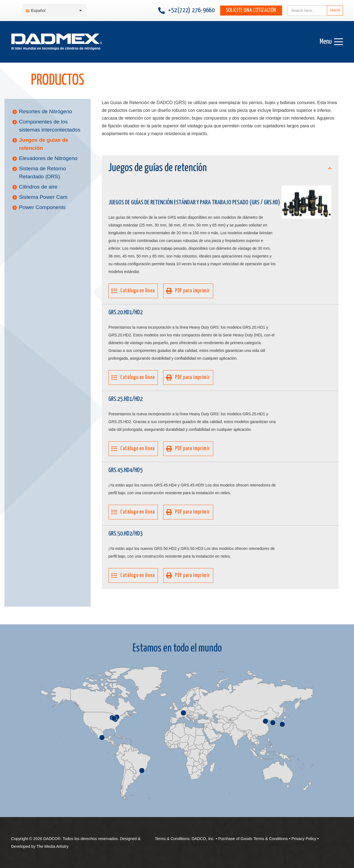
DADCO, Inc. (203, 839)
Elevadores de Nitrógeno (48, 158)
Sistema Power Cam (43, 197)
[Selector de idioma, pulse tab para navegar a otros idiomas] (54, 11)
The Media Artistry (53, 846)
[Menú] (331, 42)
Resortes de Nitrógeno (46, 111)
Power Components (42, 207)
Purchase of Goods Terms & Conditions (253, 839)
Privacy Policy (304, 839)
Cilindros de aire (38, 187)
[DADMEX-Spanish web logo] (57, 42)
